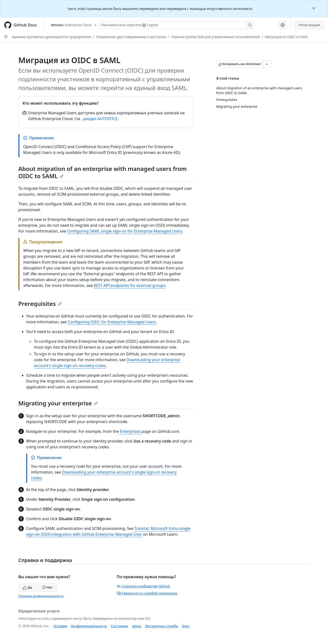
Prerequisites (40, 304)
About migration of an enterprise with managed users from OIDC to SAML (103, 172)
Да (27, 587)
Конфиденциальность (89, 626)
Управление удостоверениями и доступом (131, 37)
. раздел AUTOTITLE (99, 119)
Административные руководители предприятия (51, 37)
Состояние (119, 626)
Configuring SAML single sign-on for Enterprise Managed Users (125, 231)
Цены (137, 626)
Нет (47, 587)
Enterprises (130, 431)
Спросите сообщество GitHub (143, 586)
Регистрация (309, 25)
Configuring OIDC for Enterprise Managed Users (112, 322)
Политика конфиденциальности (41, 596)
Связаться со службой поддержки (147, 593)
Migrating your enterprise (58, 403)
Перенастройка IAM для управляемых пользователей (215, 37)
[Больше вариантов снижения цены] (267, 64)
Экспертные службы (162, 626)
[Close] (314, 8)
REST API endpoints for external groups (130, 285)
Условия (60, 626)
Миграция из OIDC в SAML (287, 37)
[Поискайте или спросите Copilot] (176, 25)
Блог (186, 626)
